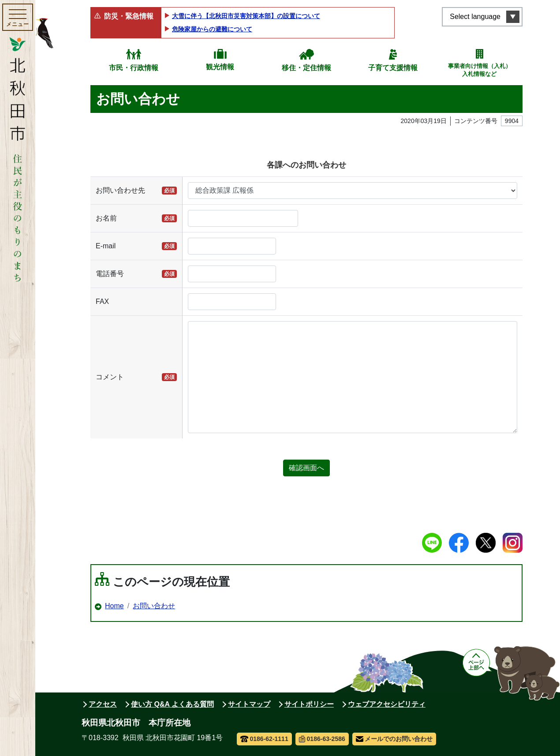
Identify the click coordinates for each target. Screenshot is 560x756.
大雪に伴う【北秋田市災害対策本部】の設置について (246, 16)
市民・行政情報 (134, 68)
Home (114, 606)
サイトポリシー (309, 704)
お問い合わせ (154, 606)
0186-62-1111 (264, 739)
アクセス (103, 704)
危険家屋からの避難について (212, 29)
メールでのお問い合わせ (394, 739)
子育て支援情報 (393, 68)
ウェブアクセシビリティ (387, 704)
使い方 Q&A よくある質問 (172, 704)
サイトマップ (249, 704)
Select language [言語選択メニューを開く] (475, 17)
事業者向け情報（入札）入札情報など (480, 70)
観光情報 (220, 67)
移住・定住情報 (306, 68)
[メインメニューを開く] (18, 17)
